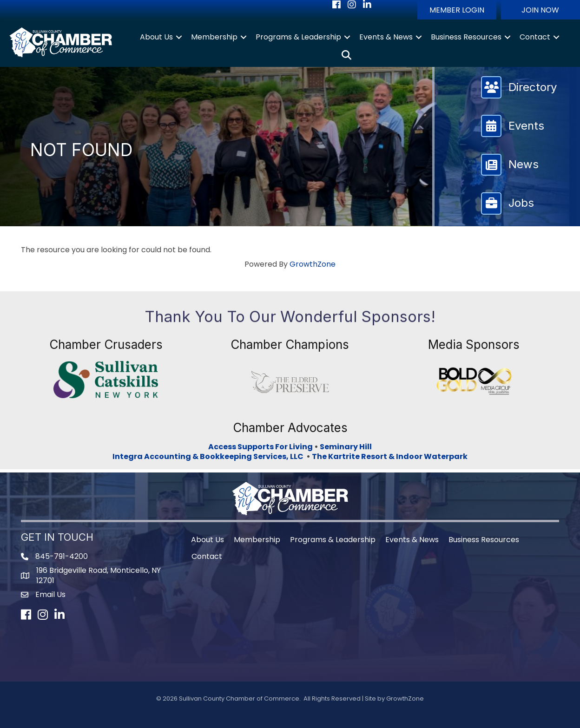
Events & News (386, 37)
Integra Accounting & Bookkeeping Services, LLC (209, 456)
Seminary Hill (346, 447)
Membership (214, 37)
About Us (156, 37)
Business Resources (466, 37)
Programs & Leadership (298, 37)
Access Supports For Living (260, 447)
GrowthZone (313, 264)
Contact (535, 37)
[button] (457, 10)
